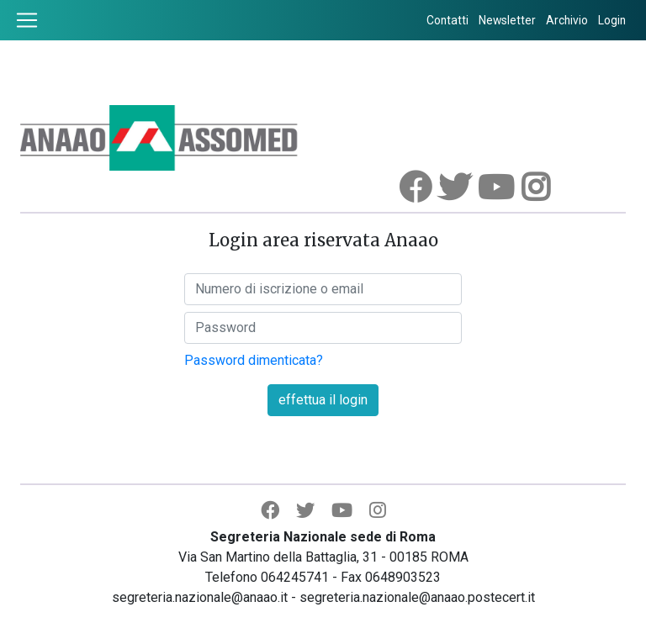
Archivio (567, 20)
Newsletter (507, 20)
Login (612, 20)
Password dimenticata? (254, 360)
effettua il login (323, 400)
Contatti (447, 20)
